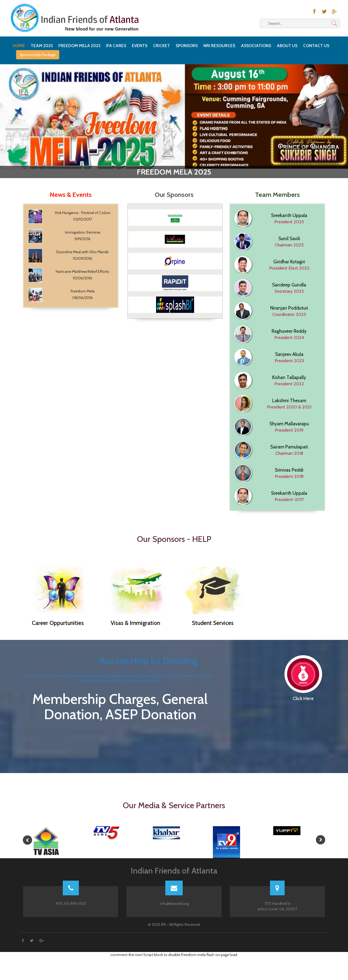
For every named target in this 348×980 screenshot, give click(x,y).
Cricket (161, 46)
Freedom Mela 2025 (79, 46)
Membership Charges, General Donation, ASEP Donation (120, 717)
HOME (19, 46)
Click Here (303, 699)
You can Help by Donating (148, 661)
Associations (256, 46)
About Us (287, 46)
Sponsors (187, 46)
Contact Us (316, 46)
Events (140, 46)
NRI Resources (219, 46)
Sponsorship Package (38, 55)
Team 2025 (42, 46)
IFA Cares (116, 46)
